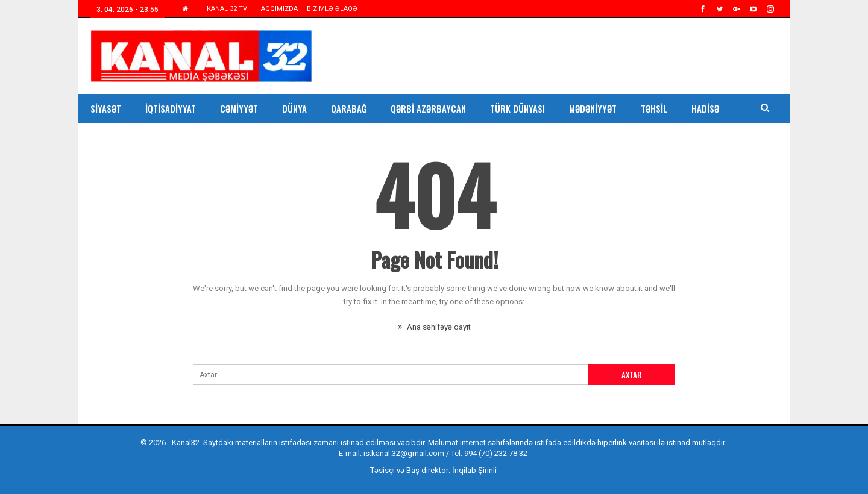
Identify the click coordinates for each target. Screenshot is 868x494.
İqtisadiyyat (171, 108)
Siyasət (106, 108)
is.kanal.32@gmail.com (404, 453)
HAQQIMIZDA (277, 9)
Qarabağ (349, 108)
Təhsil (654, 108)
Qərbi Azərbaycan (428, 108)
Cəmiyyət (239, 108)
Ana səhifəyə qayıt (434, 327)
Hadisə (705, 108)
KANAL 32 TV (227, 9)
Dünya (294, 108)
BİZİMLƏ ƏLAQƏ (332, 9)
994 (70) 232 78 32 (496, 453)
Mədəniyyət (593, 108)
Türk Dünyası (517, 108)
